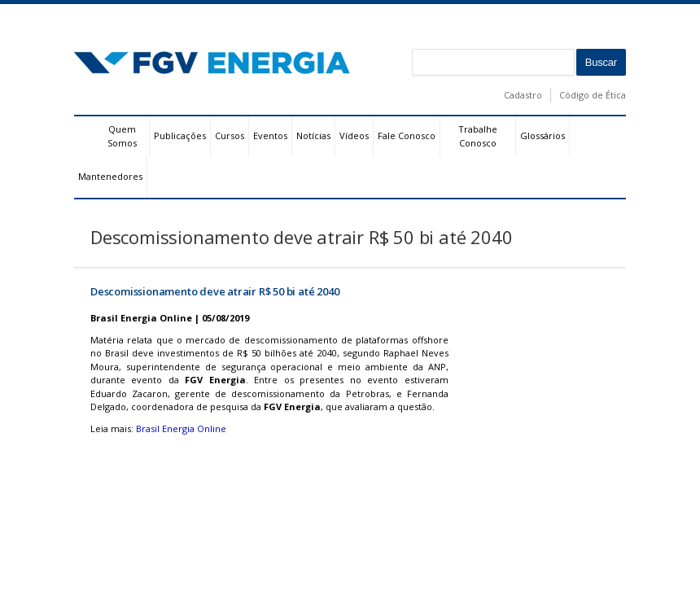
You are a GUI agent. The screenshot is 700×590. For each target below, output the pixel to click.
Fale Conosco (407, 135)
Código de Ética (593, 95)
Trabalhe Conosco (478, 136)
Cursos (230, 135)
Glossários (542, 135)
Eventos (270, 135)
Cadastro (523, 95)
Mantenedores (110, 176)
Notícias (313, 135)
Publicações (180, 135)
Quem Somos (122, 136)
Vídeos (354, 135)
